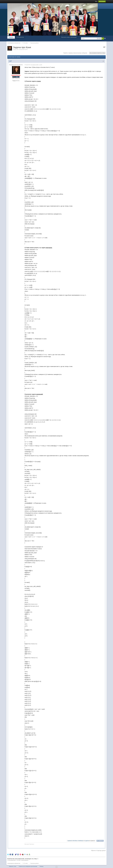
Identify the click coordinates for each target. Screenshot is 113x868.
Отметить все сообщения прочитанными (28, 866)
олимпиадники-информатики (14, 863)
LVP (17, 50)
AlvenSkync (75, 841)
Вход (96, 1)
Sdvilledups (81, 841)
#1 (103, 61)
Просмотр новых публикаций (69, 37)
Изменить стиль (13, 866)
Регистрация (102, 1)
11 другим (86, 841)
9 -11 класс (25, 863)
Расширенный (105, 38)
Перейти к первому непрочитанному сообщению (75, 53)
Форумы (11, 37)
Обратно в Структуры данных (98, 851)
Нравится (101, 841)
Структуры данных (34, 863)
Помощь (42, 866)
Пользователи (20, 37)
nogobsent (70, 841)
